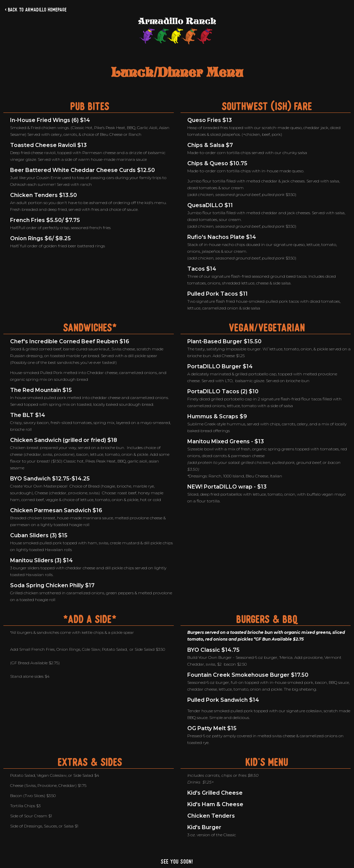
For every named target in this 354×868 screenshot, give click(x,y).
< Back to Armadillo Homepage (36, 10)
